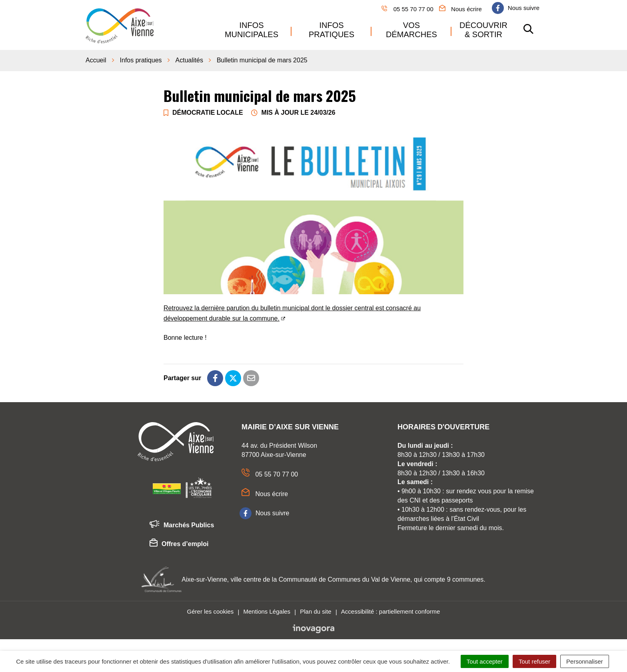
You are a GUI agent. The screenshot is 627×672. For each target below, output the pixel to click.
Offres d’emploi (179, 544)
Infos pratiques (331, 30)
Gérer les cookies (211, 611)
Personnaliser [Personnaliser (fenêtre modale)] (585, 661)
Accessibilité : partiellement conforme (391, 611)
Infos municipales (252, 30)
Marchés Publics (182, 525)
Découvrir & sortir (483, 30)
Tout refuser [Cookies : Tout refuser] (534, 661)
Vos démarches (411, 30)
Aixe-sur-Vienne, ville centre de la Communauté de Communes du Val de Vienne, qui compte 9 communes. (333, 579)
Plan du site (315, 611)
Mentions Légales (267, 611)
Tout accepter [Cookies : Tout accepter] (485, 661)
